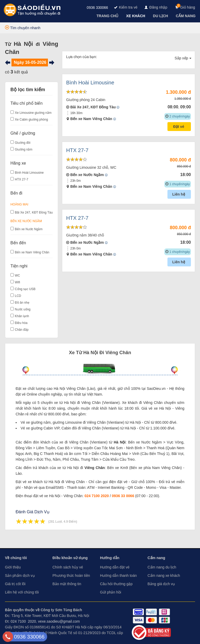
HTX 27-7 (21, 179)
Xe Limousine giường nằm (33, 113)
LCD (18, 296)
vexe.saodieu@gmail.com (59, 621)
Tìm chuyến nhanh (23, 28)
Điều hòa (21, 323)
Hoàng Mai (19, 204)
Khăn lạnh (22, 316)
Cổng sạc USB (25, 289)
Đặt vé (179, 127)
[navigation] (108, 16)
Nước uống (23, 309)
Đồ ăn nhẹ (22, 303)
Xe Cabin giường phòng (31, 120)
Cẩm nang (157, 558)
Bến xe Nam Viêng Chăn (32, 252)
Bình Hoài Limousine (29, 173)
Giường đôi (23, 143)
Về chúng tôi (16, 558)
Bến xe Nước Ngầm (26, 221)
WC (17, 276)
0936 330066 (97, 8)
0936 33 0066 (123, 496)
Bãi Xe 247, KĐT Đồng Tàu (34, 212)
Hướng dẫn (110, 558)
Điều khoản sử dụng (70, 558)
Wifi (17, 282)
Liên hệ (179, 194)
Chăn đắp (22, 330)
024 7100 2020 (96, 496)
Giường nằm (24, 149)
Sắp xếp (183, 58)
